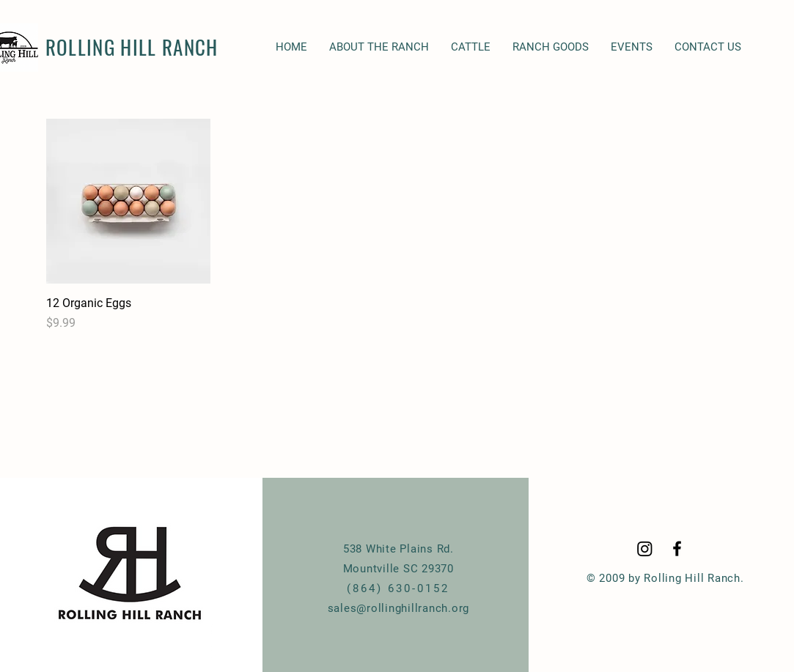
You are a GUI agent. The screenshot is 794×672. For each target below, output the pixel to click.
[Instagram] (645, 549)
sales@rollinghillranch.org (399, 608)
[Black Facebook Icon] (677, 549)
